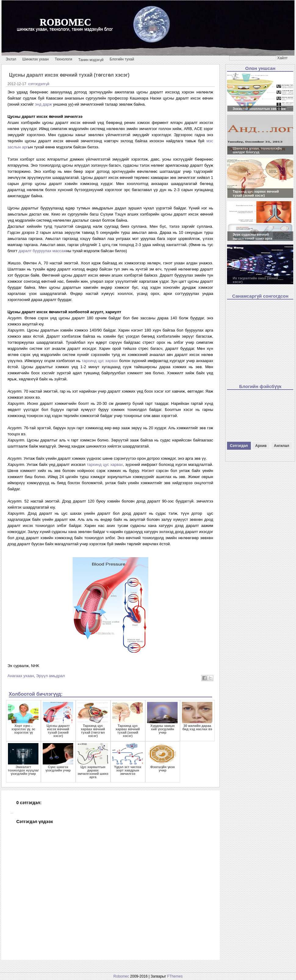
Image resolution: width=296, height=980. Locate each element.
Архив (261, 446)
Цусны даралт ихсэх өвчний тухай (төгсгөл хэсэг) (69, 75)
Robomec (121, 976)
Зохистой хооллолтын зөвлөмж (259, 109)
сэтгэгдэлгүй (39, 84)
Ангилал (282, 446)
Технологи (64, 59)
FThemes (175, 976)
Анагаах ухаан (21, 676)
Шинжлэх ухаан (36, 59)
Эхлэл (11, 59)
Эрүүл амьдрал (50, 676)
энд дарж (43, 104)
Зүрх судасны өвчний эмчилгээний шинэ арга (253, 236)
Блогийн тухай (122, 59)
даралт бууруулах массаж (42, 251)
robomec (65, 22)
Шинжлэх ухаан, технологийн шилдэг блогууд (257, 150)
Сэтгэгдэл (239, 446)
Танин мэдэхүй (91, 60)
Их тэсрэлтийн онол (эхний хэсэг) (255, 280)
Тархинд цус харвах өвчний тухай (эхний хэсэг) (256, 193)
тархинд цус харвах (100, 361)
